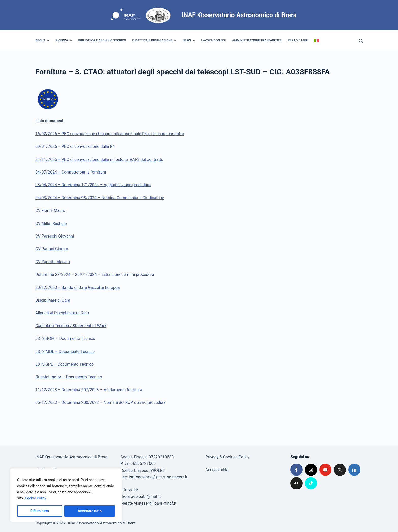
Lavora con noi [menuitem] (214, 40)
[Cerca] (361, 41)
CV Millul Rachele (51, 223)
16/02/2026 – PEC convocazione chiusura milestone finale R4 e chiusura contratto (110, 134)
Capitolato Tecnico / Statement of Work (71, 326)
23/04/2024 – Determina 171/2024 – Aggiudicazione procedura (93, 185)
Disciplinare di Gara (53, 300)
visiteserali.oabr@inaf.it (155, 503)
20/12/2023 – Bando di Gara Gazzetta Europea (78, 287)
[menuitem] (316, 41)
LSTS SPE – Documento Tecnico (64, 364)
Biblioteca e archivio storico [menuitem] (102, 40)
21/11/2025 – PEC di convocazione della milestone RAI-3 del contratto (99, 159)
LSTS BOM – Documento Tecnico (65, 339)
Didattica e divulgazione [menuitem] (155, 41)
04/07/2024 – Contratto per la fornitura (71, 172)
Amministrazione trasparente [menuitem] (257, 40)
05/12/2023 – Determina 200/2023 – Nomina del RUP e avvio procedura (101, 403)
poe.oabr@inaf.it (146, 497)
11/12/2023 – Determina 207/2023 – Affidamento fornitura (89, 390)
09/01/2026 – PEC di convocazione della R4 (75, 146)
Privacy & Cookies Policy (227, 457)
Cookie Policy (36, 498)
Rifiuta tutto (40, 511)
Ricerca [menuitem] (64, 41)
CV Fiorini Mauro (50, 210)
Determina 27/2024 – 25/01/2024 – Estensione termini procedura (95, 275)
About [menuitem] (43, 41)
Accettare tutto (90, 511)
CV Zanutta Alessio (53, 262)
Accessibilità (217, 470)
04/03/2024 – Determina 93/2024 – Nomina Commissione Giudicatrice (100, 198)
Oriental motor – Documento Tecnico (69, 377)
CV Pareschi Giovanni (55, 236)
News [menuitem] (189, 41)
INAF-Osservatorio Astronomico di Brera (239, 15)
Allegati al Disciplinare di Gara (62, 313)
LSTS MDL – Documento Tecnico (65, 351)
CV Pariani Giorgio (52, 249)
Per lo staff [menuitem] (298, 40)
